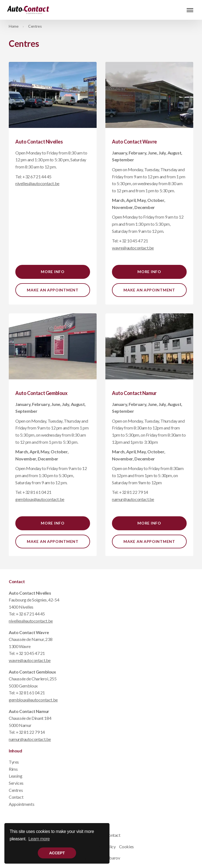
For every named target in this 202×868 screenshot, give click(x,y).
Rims (13, 769)
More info (53, 272)
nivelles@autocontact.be (31, 621)
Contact (16, 797)
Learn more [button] (39, 839)
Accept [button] (57, 853)
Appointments (21, 804)
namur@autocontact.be (30, 739)
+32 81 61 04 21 (37, 492)
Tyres (14, 762)
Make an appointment (53, 290)
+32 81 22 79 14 (134, 492)
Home (14, 26)
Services (16, 783)
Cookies (126, 846)
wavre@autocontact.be (30, 660)
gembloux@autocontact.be (33, 700)
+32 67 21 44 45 (37, 177)
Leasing (15, 776)
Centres (35, 26)
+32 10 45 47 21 (134, 241)
